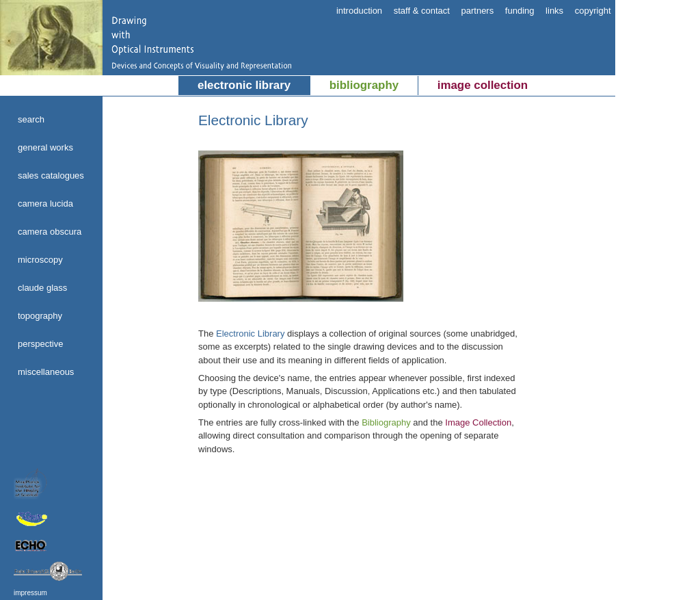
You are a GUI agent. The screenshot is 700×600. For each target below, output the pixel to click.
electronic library (244, 85)
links (554, 11)
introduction (359, 11)
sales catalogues (51, 175)
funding (520, 11)
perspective (40, 344)
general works (45, 147)
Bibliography (386, 422)
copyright (593, 11)
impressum (30, 593)
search (31, 119)
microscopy (40, 260)
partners (478, 11)
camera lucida (45, 204)
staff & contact (422, 11)
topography (40, 316)
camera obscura (50, 232)
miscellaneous (46, 372)
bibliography (364, 85)
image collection (483, 85)
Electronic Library (250, 334)
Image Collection (478, 422)
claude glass (42, 288)
